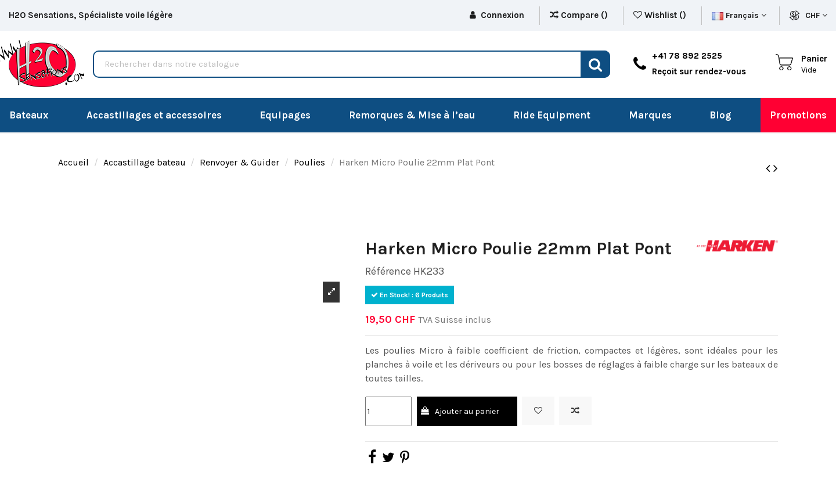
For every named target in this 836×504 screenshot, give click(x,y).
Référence (388, 271)
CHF (816, 15)
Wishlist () (661, 15)
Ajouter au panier (459, 411)
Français (739, 15)
